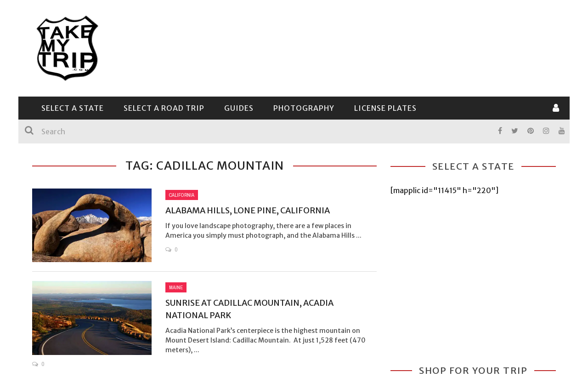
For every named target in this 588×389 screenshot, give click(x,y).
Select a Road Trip (164, 108)
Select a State (73, 108)
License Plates (385, 108)
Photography (304, 108)
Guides (239, 108)
